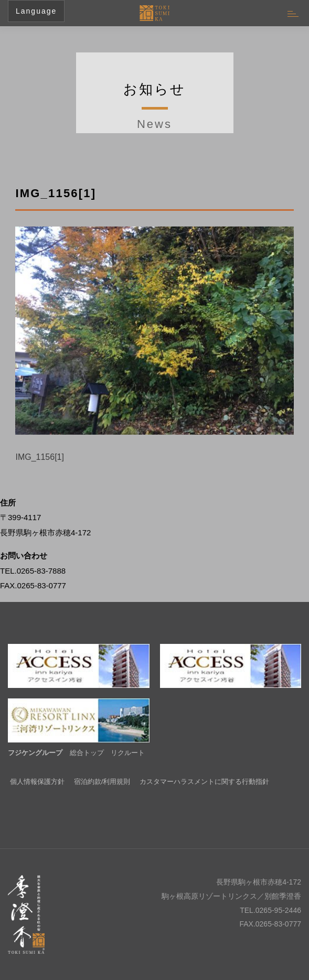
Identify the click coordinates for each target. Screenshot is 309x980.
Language (36, 11)
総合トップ (87, 753)
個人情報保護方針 (37, 782)
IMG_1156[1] (40, 457)
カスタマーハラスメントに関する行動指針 (204, 782)
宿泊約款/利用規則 (102, 782)
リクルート (128, 753)
